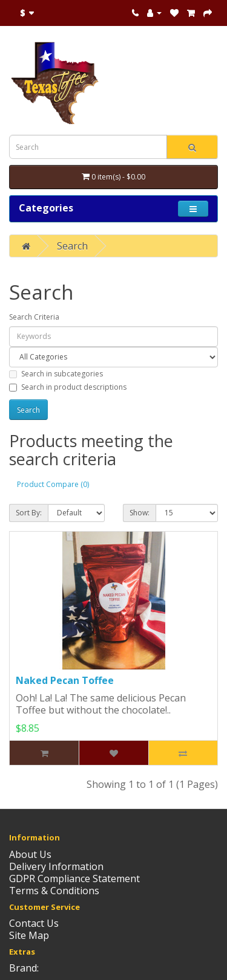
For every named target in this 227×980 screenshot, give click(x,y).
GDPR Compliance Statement (74, 878)
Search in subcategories (56, 374)
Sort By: (29, 513)
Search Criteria (34, 317)
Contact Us (34, 923)
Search (72, 246)
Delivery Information (56, 866)
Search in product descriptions (68, 387)
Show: (140, 513)
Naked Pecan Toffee (65, 680)
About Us (30, 854)
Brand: (24, 968)
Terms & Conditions (54, 891)
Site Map (29, 935)
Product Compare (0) (53, 484)
